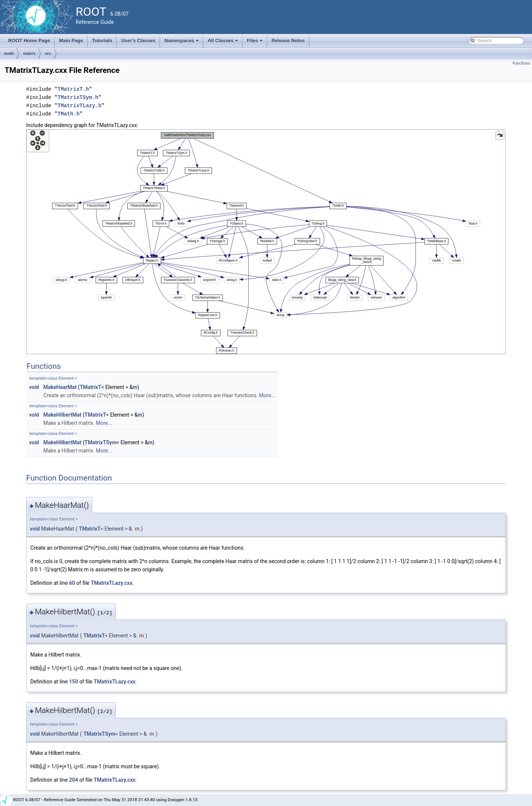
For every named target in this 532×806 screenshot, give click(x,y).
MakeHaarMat (60, 387)
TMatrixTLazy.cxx (112, 583)
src (48, 53)
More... (267, 395)
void (34, 387)
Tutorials (102, 41)
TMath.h (69, 114)
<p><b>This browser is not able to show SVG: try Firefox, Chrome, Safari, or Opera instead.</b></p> (266, 242)
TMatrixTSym (100, 442)
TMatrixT (90, 387)
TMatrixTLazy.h (80, 106)
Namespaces (182, 43)
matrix (29, 53)
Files (255, 43)
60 (72, 583)
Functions (521, 63)
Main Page (71, 41)
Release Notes (288, 41)
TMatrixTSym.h (78, 97)
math (9, 53)
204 (74, 780)
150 (74, 682)
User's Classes (138, 41)
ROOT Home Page (29, 41)
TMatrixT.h (73, 89)
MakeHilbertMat (62, 415)
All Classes (224, 43)
